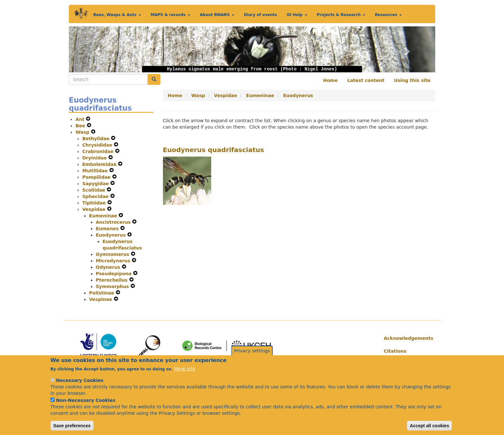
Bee (81, 126)
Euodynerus (112, 235)
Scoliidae (94, 190)
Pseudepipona (114, 274)
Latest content (366, 80)
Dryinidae (95, 158)
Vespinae (101, 299)
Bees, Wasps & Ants (117, 15)
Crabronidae (99, 151)
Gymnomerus (113, 254)
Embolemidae (100, 164)
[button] (96, 49)
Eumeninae (104, 216)
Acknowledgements (407, 338)
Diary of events (261, 15)
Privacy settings (252, 352)
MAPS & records (171, 15)
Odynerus (109, 267)
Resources (388, 15)
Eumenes (108, 229)
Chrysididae (98, 145)
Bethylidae (97, 139)
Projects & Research (341, 15)
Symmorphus (113, 286)
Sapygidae (96, 184)
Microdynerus (114, 261)
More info (184, 370)
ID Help (297, 15)
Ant (81, 119)
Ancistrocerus (114, 222)
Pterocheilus (113, 280)
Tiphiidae (95, 203)
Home (330, 80)
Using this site (412, 80)
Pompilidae (97, 177)
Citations (395, 351)
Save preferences (72, 427)
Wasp (83, 132)
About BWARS (217, 15)
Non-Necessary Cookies (86, 402)
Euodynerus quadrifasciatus (214, 150)
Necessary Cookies (80, 382)
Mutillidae (96, 171)
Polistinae (102, 293)
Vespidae (95, 209)
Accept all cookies (429, 427)
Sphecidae (96, 196)
